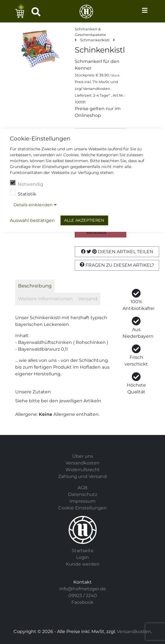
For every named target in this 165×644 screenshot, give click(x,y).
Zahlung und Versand (82, 476)
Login (82, 557)
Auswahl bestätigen (32, 220)
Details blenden (33, 205)
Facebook (82, 602)
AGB (82, 488)
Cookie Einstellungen (82, 508)
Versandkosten (97, 89)
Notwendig (27, 183)
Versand (88, 299)
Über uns (83, 456)
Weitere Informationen (45, 299)
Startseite (83, 551)
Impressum (82, 501)
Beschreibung (35, 286)
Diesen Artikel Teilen (117, 252)
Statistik (23, 193)
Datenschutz (83, 494)
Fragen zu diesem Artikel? (117, 265)
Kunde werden (83, 564)
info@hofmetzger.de (83, 589)
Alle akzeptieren (84, 220)
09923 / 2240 (83, 596)
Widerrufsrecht (83, 470)
